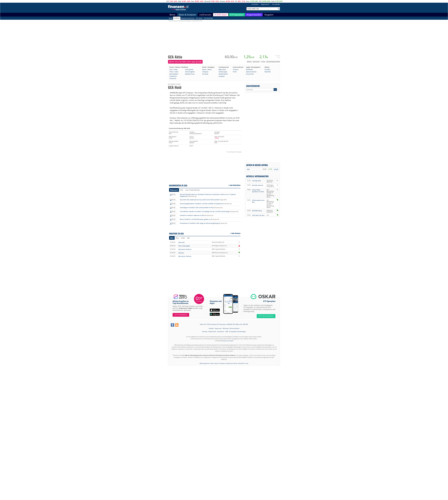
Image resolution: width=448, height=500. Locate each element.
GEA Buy (181, 253)
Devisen (217, 363)
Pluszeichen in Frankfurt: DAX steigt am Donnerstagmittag (199, 223)
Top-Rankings (208, 18)
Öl (236, 1)
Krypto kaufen (254, 15)
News (171, 18)
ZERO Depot (222, 15)
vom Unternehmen (193, 190)
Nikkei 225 (239, 324)
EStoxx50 (207, 1)
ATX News (199, 18)
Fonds (246, 363)
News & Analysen (187, 15)
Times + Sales (174, 72)
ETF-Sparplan (237, 15)
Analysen (177, 18)
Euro (248, 1)
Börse (172, 15)
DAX (180, 1)
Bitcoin (236, 363)
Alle (182, 190)
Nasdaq (222, 1)
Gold (273, 1)
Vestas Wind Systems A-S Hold (258, 191)
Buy (177, 238)
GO (275, 90)
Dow (193, 1)
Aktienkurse (230, 363)
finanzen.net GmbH (228, 341)
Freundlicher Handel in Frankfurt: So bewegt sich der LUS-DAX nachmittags (205, 211)
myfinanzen (205, 15)
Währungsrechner (205, 363)
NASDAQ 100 (231, 324)
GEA (248, 169)
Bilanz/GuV (222, 69)
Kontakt (211, 328)
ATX (168, 1)
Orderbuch (173, 76)
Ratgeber (269, 15)
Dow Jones (223, 324)
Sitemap (205, 332)
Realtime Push (190, 74)
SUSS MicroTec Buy (258, 215)
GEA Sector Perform (185, 249)
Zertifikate (249, 69)
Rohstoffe (241, 363)
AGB (227, 332)
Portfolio (267, 69)
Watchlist (268, 72)
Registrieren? (265, 4)
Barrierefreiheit (234, 328)
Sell (188, 238)
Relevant (174, 190)
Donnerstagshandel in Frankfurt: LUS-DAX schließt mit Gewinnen (201, 204)
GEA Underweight (184, 246)
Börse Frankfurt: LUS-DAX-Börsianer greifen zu (195, 219)
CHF (260, 1)
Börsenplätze (174, 74)
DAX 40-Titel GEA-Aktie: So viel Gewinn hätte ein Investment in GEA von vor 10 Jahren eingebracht (208, 195)
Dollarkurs (222, 363)
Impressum (218, 328)
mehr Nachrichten (235, 185)
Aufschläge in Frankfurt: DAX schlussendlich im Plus (197, 208)
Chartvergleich (190, 72)
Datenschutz (212, 332)
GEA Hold (181, 242)
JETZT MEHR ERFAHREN (266, 316)
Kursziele (205, 74)
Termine (236, 69)
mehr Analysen (236, 233)
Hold (183, 238)
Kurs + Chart (174, 69)
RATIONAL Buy (257, 211)
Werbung (226, 328)
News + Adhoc (207, 69)
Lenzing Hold (256, 181)
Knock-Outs (250, 74)
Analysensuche (253, 86)
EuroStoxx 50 (215, 324)
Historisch (173, 78)
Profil (235, 72)
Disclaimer (221, 332)
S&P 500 (245, 324)
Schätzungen (223, 72)
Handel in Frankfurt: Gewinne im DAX (192, 215)
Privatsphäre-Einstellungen (238, 332)
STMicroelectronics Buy (258, 201)
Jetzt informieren (181, 315)
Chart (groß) (189, 69)
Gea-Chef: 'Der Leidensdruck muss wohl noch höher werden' (200, 200)
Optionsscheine (251, 72)
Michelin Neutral (257, 185)
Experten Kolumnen (188, 18)
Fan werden (276, 4)
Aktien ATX (203, 324)
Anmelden (255, 4)
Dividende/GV (223, 74)
